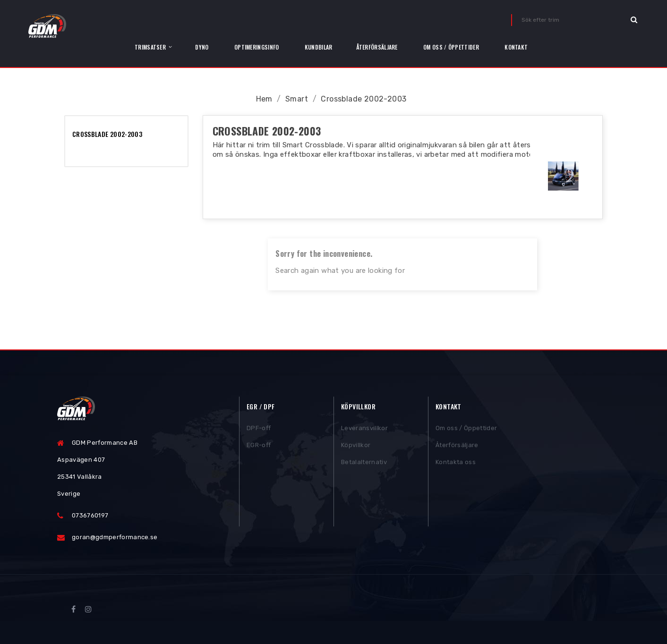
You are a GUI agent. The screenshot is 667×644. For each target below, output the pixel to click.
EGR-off (259, 446)
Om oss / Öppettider (466, 429)
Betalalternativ (364, 463)
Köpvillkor (356, 446)
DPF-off (259, 429)
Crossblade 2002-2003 (107, 134)
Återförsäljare (457, 446)
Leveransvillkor (364, 429)
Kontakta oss (456, 463)
